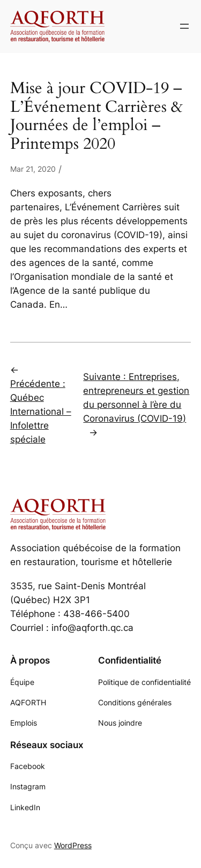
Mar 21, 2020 (33, 169)
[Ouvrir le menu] (184, 26)
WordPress (73, 845)
